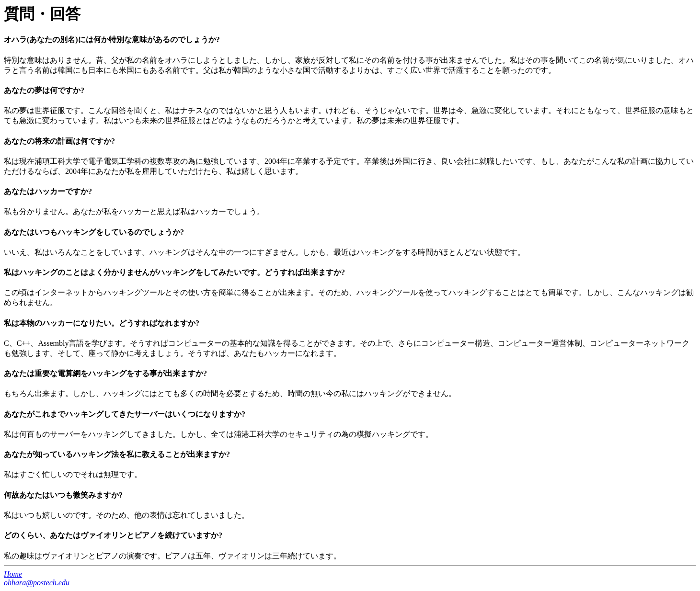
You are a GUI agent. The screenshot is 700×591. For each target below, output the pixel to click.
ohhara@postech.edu (37, 583)
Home (13, 574)
